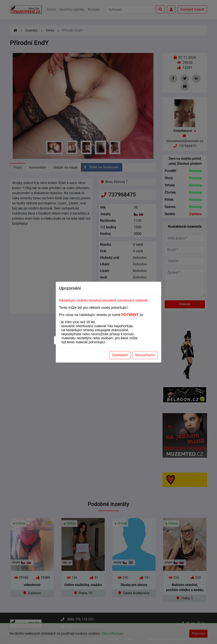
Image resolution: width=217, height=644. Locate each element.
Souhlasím (120, 355)
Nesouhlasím (145, 355)
